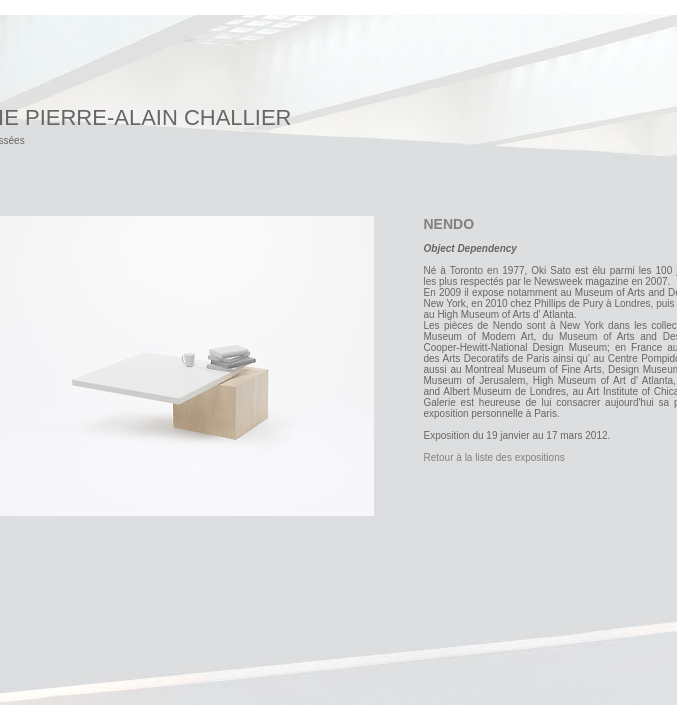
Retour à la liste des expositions (494, 457)
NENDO (449, 224)
